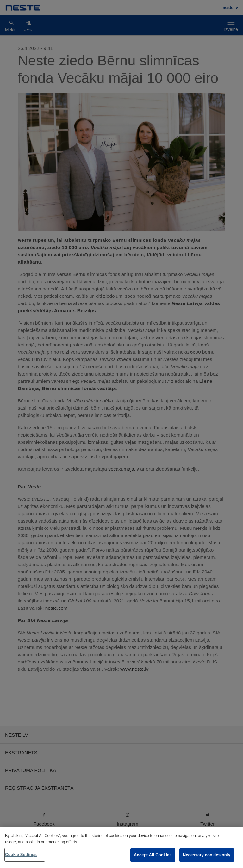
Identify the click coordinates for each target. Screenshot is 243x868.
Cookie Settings (21, 855)
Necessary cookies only (207, 855)
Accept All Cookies (153, 855)
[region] (121, 847)
